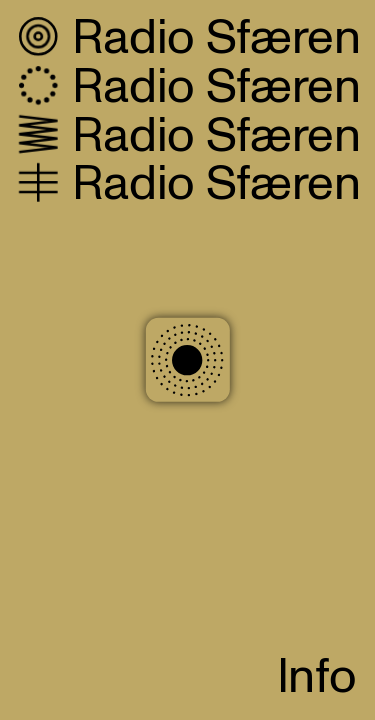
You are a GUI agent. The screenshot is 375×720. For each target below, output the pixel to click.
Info (317, 677)
